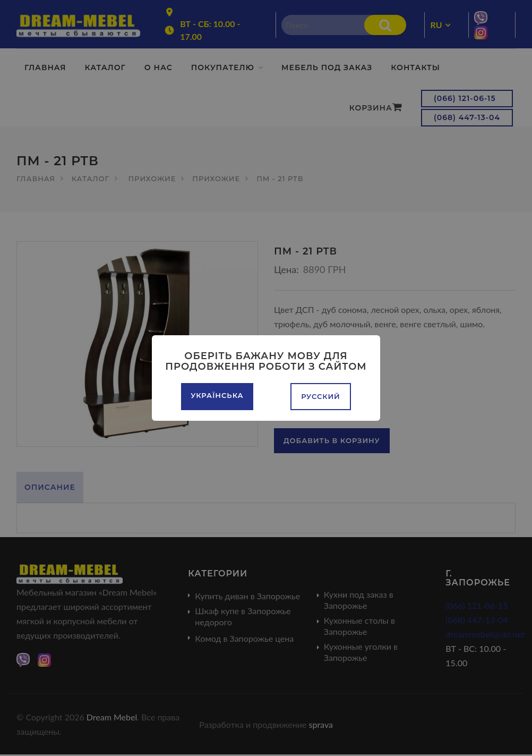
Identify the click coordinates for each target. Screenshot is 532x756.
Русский (321, 396)
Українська (217, 395)
